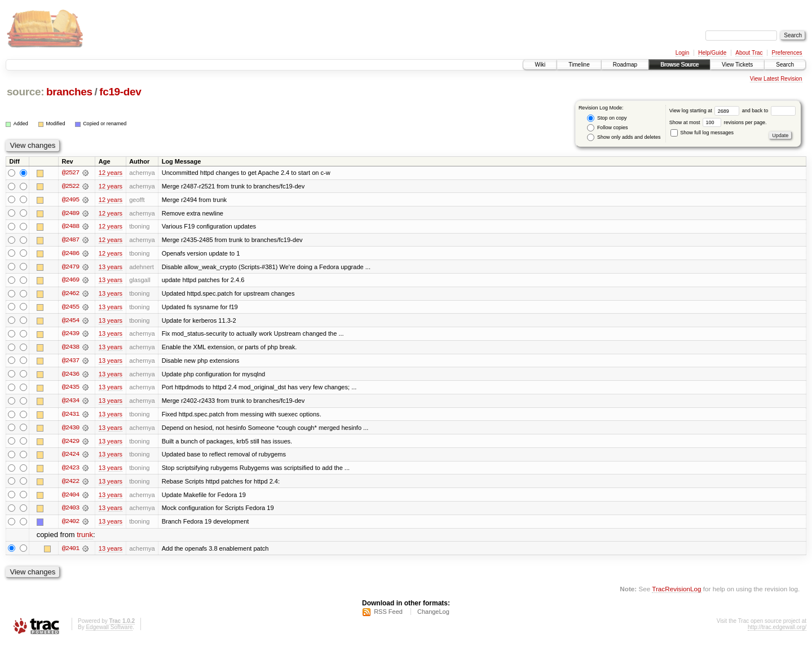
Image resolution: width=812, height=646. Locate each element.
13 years (111, 267)
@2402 (70, 525)
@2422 (70, 484)
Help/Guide (712, 53)
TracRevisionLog (676, 593)
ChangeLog (433, 616)
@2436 (70, 376)
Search (785, 65)
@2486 (70, 254)
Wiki (540, 65)
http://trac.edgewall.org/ (777, 631)
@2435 (70, 389)
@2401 (70, 552)
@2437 (70, 362)
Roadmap (625, 65)
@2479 (70, 267)
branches (69, 92)
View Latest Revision (776, 79)
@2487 (70, 240)
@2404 (70, 498)
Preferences (787, 53)
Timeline (579, 65)
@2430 (70, 430)
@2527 (70, 173)
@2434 (70, 403)
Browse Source (679, 65)
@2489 (70, 213)
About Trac (749, 53)
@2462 (70, 295)
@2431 (70, 416)
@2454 (70, 322)
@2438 (70, 349)
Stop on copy (607, 118)
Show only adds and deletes (624, 137)
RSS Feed (388, 616)
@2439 (70, 335)
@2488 (70, 227)
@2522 (70, 186)
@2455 (70, 308)
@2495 (70, 200)
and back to (769, 111)
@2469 (70, 281)
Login (682, 53)
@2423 (70, 471)
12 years (111, 173)
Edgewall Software (109, 631)
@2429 (70, 443)
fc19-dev (120, 92)
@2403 (70, 511)
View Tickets (737, 65)
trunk (85, 539)
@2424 (70, 457)
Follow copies (607, 128)
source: (25, 92)
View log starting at (706, 111)
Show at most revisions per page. (718, 122)
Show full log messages (702, 133)
